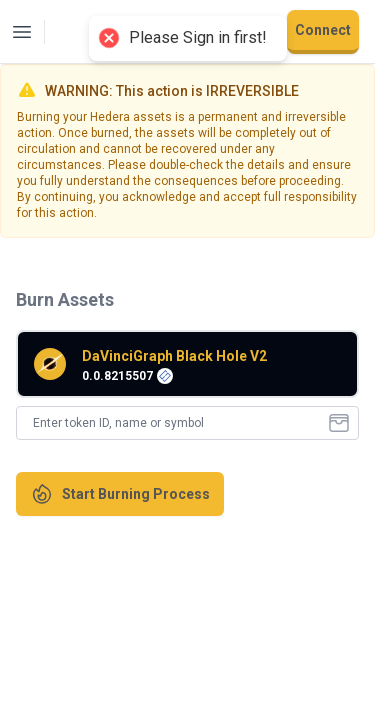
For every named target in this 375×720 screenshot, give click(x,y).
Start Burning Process (120, 494)
